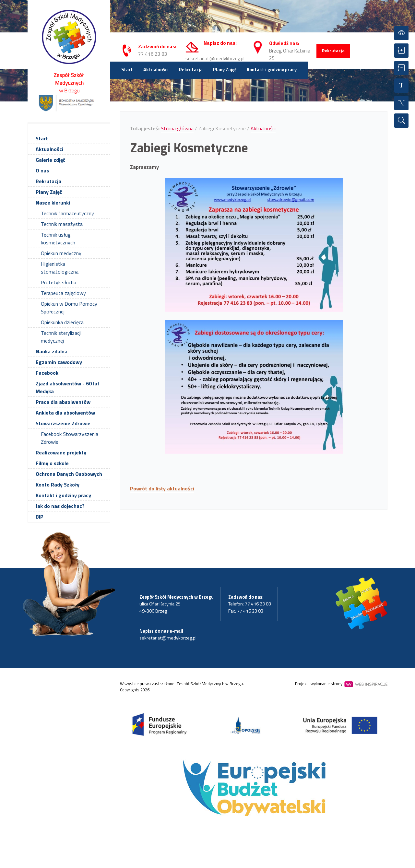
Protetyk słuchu (59, 282)
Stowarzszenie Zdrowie (63, 423)
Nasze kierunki (53, 203)
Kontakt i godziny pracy (272, 70)
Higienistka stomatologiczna (60, 268)
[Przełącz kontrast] (401, 33)
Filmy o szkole (52, 463)
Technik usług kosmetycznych (58, 239)
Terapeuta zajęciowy (63, 293)
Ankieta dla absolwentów (65, 413)
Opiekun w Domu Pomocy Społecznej (69, 308)
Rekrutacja (333, 51)
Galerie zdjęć (50, 160)
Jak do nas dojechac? (60, 506)
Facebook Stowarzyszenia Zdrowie (70, 438)
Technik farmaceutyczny (67, 213)
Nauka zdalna (52, 351)
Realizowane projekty (61, 452)
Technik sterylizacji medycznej (61, 337)
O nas (42, 170)
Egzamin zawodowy (59, 362)
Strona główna (177, 128)
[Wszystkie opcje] (401, 103)
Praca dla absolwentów (63, 402)
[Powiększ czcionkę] (401, 51)
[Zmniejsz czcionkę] (401, 68)
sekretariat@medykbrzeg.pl (215, 59)
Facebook (47, 373)
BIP (40, 517)
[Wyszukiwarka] (401, 121)
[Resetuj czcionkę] (401, 86)
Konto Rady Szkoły (58, 485)
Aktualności (156, 70)
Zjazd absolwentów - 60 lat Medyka (68, 387)
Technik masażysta (62, 224)
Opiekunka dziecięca (62, 322)
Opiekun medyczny (61, 253)
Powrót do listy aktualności (162, 488)
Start (127, 70)
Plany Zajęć (225, 70)
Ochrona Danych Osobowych (69, 474)
